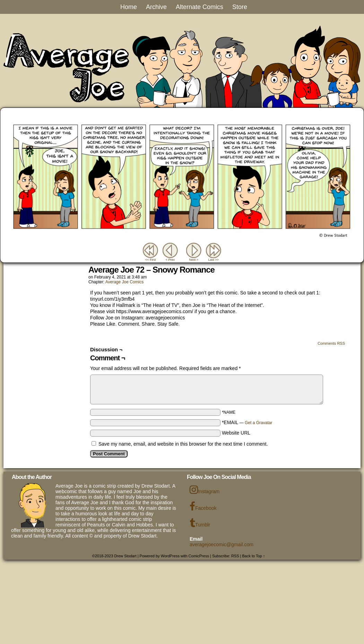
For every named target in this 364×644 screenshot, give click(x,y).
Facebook (203, 506)
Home (129, 7)
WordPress (170, 556)
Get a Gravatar (258, 423)
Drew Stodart (125, 556)
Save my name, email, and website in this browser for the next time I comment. (183, 444)
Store (240, 7)
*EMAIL (247, 422)
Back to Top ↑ (254, 556)
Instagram (205, 490)
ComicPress (199, 556)
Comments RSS (331, 343)
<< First (151, 260)
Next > (194, 260)
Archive (156, 7)
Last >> (214, 260)
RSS (235, 556)
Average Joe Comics (125, 282)
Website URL (236, 433)
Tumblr (200, 523)
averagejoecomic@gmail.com (222, 544)
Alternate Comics (200, 7)
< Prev (170, 260)
